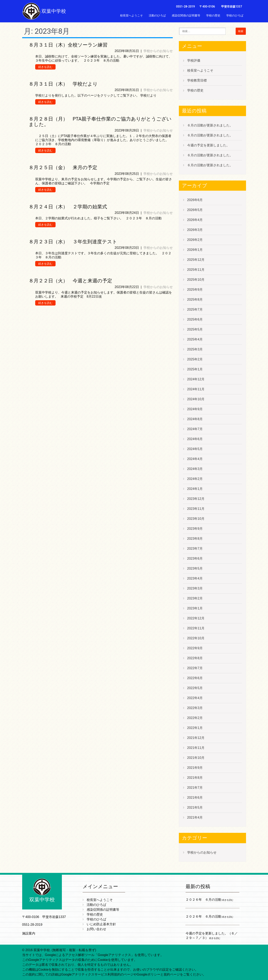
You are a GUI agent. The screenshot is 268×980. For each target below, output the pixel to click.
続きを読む (45, 67)
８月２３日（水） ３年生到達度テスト (73, 242)
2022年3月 (195, 708)
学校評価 (194, 60)
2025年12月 (196, 260)
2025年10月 (196, 280)
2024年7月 (195, 429)
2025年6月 (195, 319)
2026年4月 (195, 220)
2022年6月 (195, 678)
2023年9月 (195, 529)
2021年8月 (195, 778)
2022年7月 (195, 668)
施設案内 (29, 933)
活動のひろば (157, 15)
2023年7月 (195, 549)
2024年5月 (195, 449)
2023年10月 (196, 519)
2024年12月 (196, 379)
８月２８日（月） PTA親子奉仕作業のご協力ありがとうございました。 (100, 122)
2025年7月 (195, 309)
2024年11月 (196, 389)
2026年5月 (195, 210)
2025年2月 (195, 359)
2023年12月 (196, 499)
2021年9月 (195, 768)
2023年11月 (196, 509)
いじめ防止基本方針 (208, 24)
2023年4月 (195, 578)
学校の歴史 (213, 15)
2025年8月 (195, 300)
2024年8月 (195, 419)
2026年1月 (195, 250)
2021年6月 (195, 798)
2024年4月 (195, 459)
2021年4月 (195, 817)
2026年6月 (195, 200)
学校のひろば (235, 15)
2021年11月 (196, 748)
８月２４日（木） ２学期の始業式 (68, 207)
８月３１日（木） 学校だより (63, 84)
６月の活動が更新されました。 (210, 125)
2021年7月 (195, 788)
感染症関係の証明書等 (186, 15)
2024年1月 (195, 489)
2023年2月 (195, 598)
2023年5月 (195, 568)
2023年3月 (195, 588)
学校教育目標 (197, 80)
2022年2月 (195, 718)
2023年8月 (195, 539)
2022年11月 (196, 628)
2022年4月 (195, 698)
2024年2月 (195, 479)
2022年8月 (195, 658)
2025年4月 (195, 339)
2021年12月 (196, 738)
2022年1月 (195, 728)
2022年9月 (195, 648)
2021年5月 (195, 808)
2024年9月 (195, 409)
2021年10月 (196, 758)
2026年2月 (195, 240)
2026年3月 (195, 230)
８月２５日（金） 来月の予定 (63, 168)
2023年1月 (195, 608)
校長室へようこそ (131, 15)
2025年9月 (195, 290)
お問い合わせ (235, 24)
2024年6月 (195, 439)
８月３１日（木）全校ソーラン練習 (68, 45)
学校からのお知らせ (158, 51)
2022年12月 (196, 618)
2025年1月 (195, 369)
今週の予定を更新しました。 (208, 145)
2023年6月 (195, 559)
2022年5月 (195, 688)
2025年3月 (195, 349)
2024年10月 (196, 399)
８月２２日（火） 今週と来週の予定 (70, 281)
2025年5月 (195, 329)
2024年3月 (195, 469)
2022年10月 (196, 638)
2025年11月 (196, 270)
